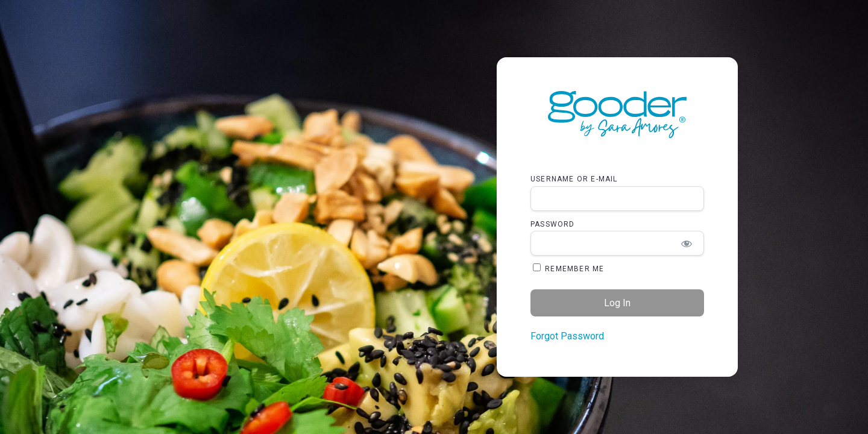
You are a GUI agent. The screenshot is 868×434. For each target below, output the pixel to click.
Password (553, 224)
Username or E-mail (574, 179)
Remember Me (568, 268)
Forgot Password (567, 336)
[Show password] (687, 243)
